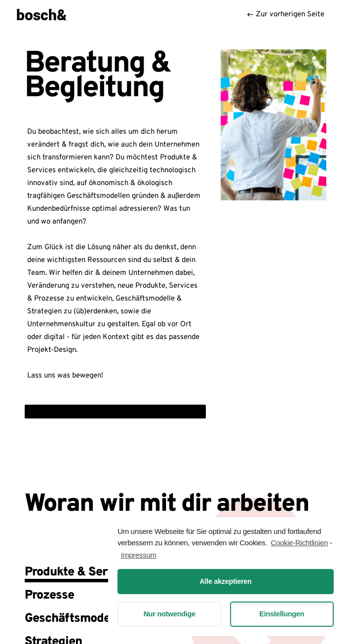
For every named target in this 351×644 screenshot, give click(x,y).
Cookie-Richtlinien (299, 543)
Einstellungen (282, 614)
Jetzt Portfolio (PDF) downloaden (83, 411)
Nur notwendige (170, 614)
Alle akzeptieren (225, 581)
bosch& (41, 14)
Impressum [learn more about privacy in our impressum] (139, 555)
